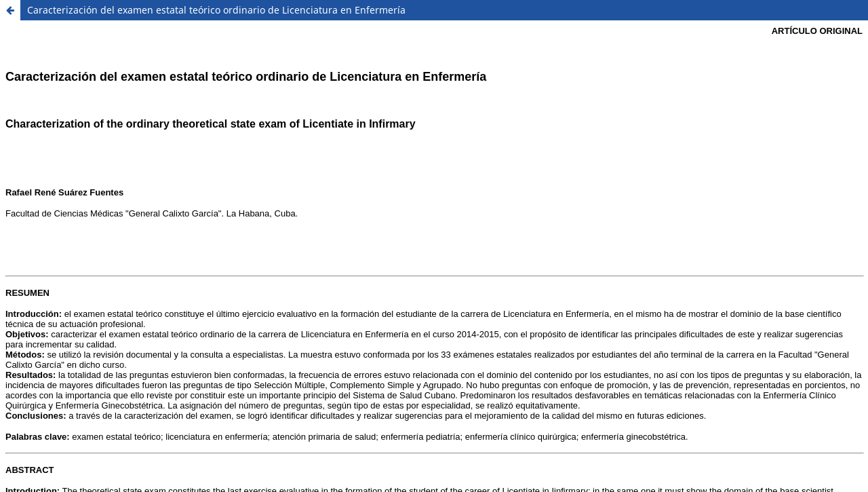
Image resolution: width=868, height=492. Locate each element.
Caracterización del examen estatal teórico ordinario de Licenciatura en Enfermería (216, 10)
